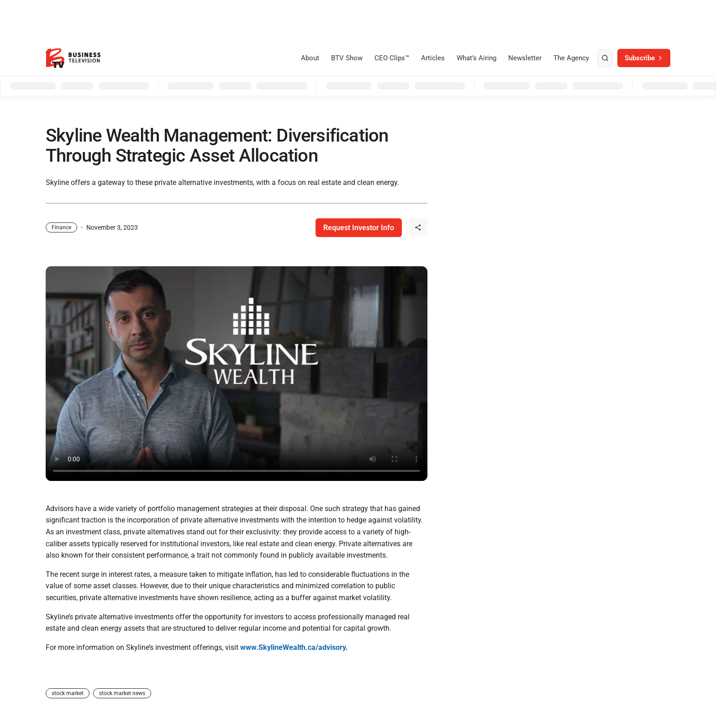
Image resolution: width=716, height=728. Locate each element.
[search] (605, 58)
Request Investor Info (359, 228)
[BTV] (73, 58)
